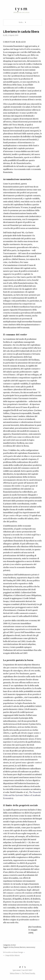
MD (6, 35)
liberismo (23, 947)
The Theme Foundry (28, 973)
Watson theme (15, 973)
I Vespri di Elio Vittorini (12, 955)
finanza (17, 947)
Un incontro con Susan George (13, 952)
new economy (31, 947)
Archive (13, 945)
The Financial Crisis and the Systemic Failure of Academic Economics (22, 795)
